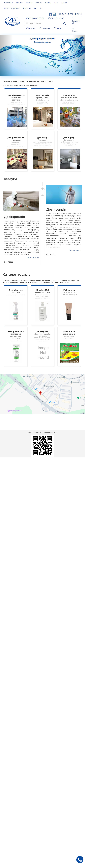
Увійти (75, 30)
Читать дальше (75, 250)
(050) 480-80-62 (35, 18)
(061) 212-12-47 (56, 18)
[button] (6, 56)
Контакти (27, 8)
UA (35, 8)
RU (41, 8)
